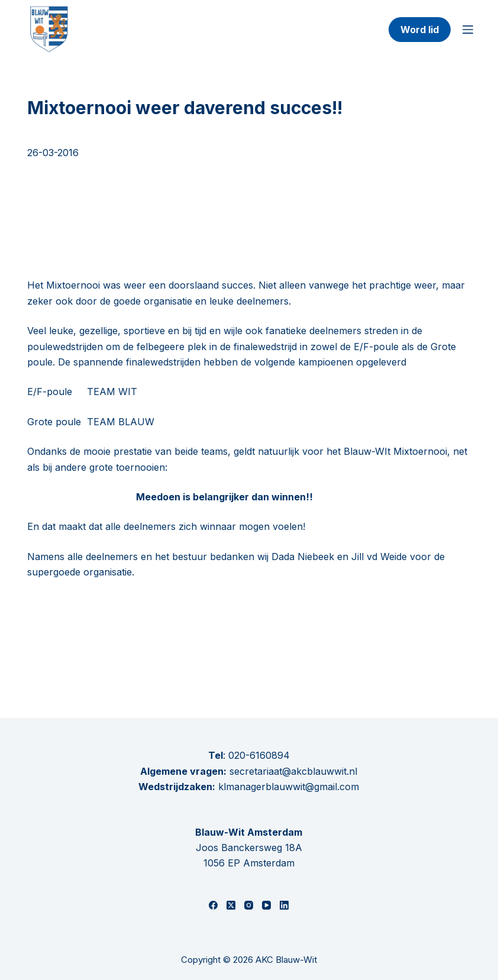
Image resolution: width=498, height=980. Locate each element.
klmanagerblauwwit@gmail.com (289, 787)
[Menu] (468, 30)
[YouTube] (266, 905)
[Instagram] (249, 905)
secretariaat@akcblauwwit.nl (292, 771)
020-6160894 (259, 755)
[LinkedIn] (284, 905)
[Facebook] (213, 905)
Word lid (420, 30)
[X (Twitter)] (231, 905)
